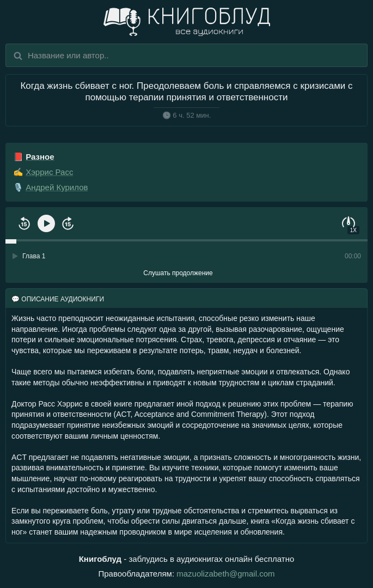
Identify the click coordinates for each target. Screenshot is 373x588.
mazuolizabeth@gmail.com (225, 574)
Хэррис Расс (49, 172)
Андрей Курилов (57, 187)
